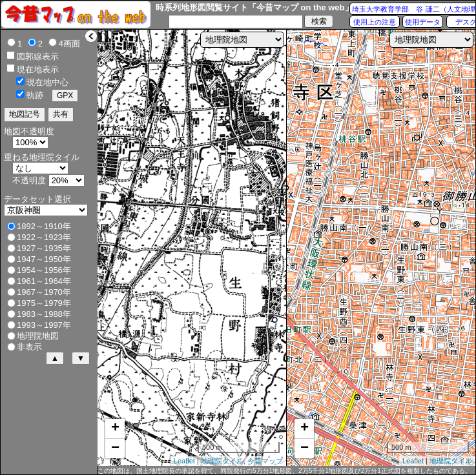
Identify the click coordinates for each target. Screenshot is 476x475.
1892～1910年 (44, 226)
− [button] (115, 449)
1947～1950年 (44, 259)
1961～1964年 (44, 281)
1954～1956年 (44, 270)
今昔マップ (265, 461)
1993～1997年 (44, 325)
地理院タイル (222, 461)
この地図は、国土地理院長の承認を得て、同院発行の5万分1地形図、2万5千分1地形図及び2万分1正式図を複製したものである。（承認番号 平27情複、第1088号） (285, 471)
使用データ (423, 22)
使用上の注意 (375, 22)
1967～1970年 (44, 292)
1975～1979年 (44, 303)
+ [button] (115, 429)
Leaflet (184, 461)
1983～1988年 (44, 314)
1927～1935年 (44, 248)
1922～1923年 (44, 237)
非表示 (29, 347)
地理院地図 (38, 336)
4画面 (69, 44)
